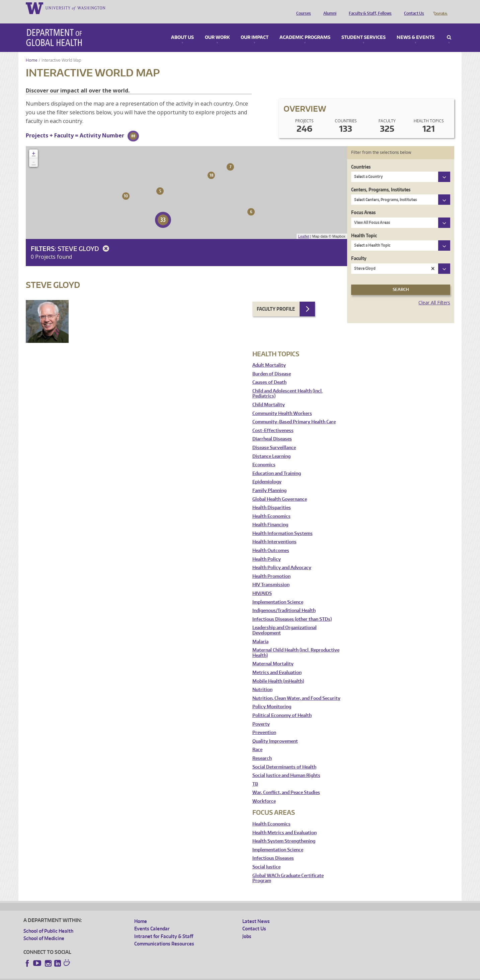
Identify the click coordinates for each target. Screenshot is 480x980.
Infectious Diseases (273, 849)
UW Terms (139, 975)
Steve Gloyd (85, 239)
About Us (182, 28)
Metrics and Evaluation (277, 663)
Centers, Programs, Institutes (381, 180)
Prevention (264, 723)
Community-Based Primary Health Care (294, 412)
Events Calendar (152, 919)
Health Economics (271, 507)
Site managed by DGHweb (179, 975)
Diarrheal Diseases (272, 430)
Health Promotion (271, 567)
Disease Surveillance (274, 438)
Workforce (264, 792)
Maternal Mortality (273, 654)
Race (257, 740)
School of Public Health (48, 922)
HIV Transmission (271, 575)
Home (32, 51)
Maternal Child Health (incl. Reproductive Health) (296, 643)
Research (262, 749)
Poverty (261, 715)
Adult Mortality (269, 356)
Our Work (217, 28)
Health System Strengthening (284, 832)
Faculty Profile (276, 299)
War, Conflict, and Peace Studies (286, 783)
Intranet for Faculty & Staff (164, 927)
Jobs (247, 927)
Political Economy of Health (282, 706)
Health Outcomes (271, 541)
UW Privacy (112, 975)
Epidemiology (267, 472)
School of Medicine (44, 929)
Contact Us (412, 8)
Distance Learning (271, 447)
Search (449, 28)
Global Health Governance (280, 490)
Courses (302, 8)
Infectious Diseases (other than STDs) (292, 610)
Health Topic (364, 226)
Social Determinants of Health (284, 758)
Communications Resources (164, 934)
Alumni (328, 8)
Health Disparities (272, 498)
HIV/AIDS (262, 584)
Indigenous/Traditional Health (284, 601)
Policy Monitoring (272, 697)
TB (255, 775)
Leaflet (304, 227)
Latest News (256, 912)
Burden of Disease (272, 364)
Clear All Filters (434, 293)
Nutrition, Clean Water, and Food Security (296, 689)
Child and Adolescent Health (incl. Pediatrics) (288, 384)
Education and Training (277, 464)
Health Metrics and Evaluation (285, 823)
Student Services (364, 28)
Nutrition (262, 680)
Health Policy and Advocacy (282, 558)
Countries (361, 157)
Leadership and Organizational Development (285, 621)
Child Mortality (269, 395)
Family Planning (269, 481)
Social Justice (266, 857)
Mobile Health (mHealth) (278, 672)
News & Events (416, 28)
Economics (264, 455)
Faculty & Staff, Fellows (369, 8)
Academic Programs (305, 28)
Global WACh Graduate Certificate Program (288, 869)
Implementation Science (278, 593)
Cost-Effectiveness (273, 421)
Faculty (359, 249)
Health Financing (270, 515)
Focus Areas (363, 203)
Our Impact (255, 28)
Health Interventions (274, 532)
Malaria (260, 632)
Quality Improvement (275, 732)
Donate (440, 8)
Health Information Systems (283, 524)
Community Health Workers (282, 404)
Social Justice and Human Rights (286, 766)
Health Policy (267, 550)
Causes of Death (269, 373)
